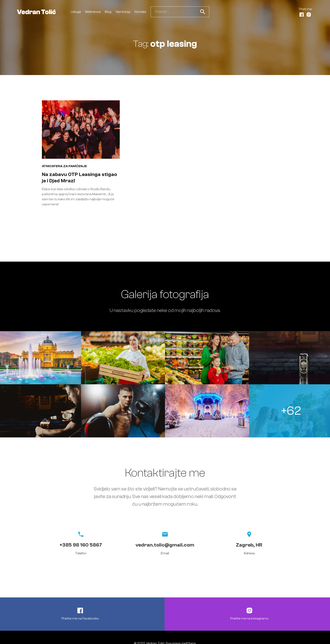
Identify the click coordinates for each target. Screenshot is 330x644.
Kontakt (140, 12)
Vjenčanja (123, 12)
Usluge (76, 12)
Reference (93, 12)
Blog (108, 12)
